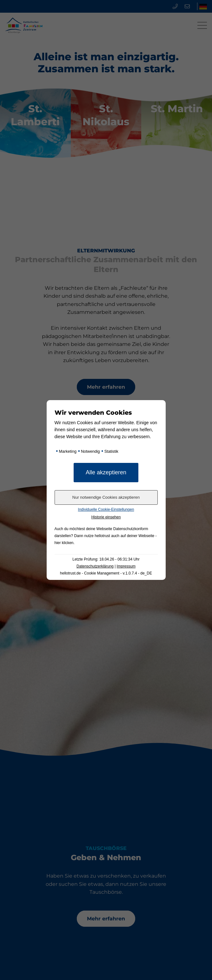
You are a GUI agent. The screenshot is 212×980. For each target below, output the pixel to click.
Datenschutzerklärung (95, 566)
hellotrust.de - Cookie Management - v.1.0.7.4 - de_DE (106, 573)
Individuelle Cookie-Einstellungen (106, 509)
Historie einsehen (106, 517)
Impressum (126, 566)
